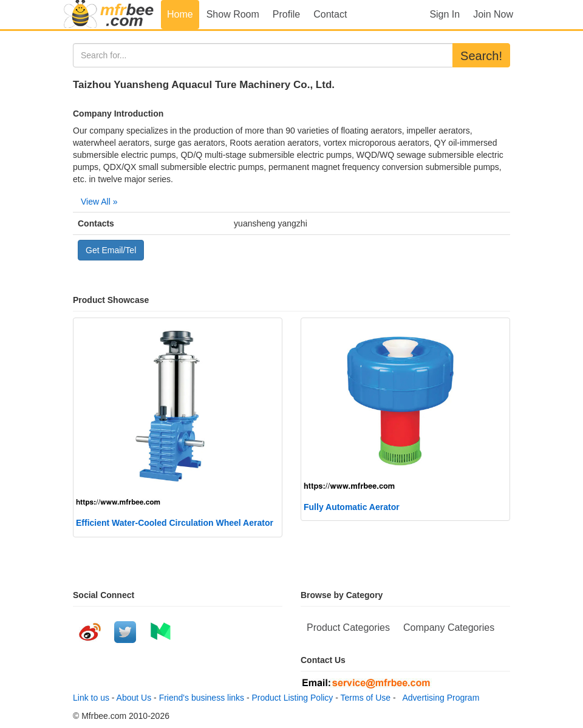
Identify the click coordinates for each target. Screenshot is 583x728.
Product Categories (348, 628)
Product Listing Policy (293, 698)
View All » (99, 202)
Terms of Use (366, 698)
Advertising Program (438, 698)
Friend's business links (202, 698)
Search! (481, 56)
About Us (134, 698)
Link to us (91, 698)
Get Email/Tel (111, 250)
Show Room (233, 14)
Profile (286, 14)
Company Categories (449, 628)
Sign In (445, 14)
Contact (330, 14)
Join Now (493, 14)
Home (180, 14)
